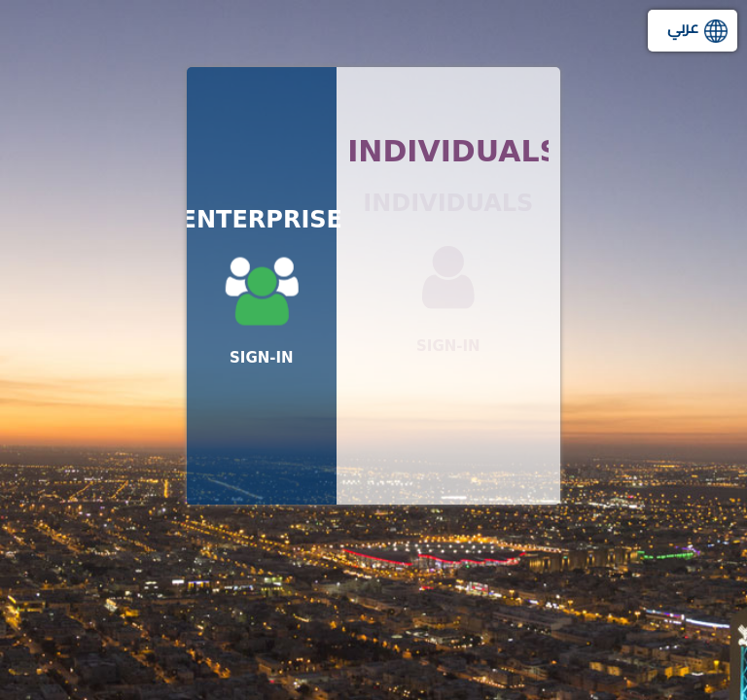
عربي (683, 27)
